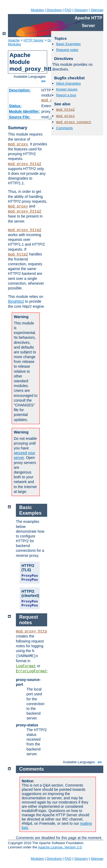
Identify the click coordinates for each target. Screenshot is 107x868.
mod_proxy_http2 (25, 164)
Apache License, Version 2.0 (60, 847)
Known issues (67, 89)
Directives (54, 10)
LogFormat (26, 666)
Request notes (67, 50)
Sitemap (97, 10)
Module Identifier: (24, 111)
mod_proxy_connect (74, 122)
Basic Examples (68, 44)
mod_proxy (18, 144)
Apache (14, 40)
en (43, 81)
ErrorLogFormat (32, 671)
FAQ (68, 10)
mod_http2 (18, 254)
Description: (20, 90)
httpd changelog (68, 83)
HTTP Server (34, 40)
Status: (15, 106)
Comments (64, 128)
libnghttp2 (16, 301)
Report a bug (66, 95)
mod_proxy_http (32, 631)
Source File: (20, 117)
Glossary (81, 10)
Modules (37, 10)
